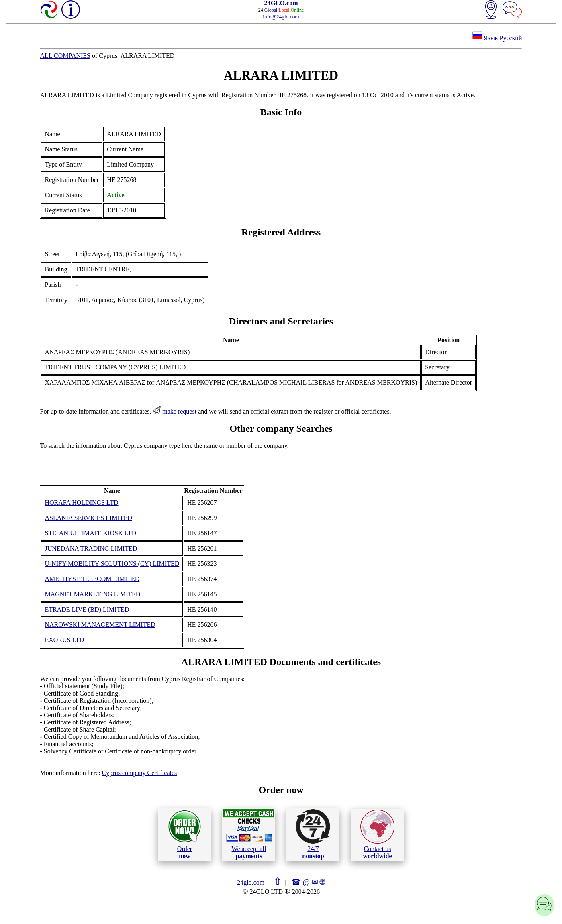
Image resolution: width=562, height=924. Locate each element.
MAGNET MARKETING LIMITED (92, 594)
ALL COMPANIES (65, 56)
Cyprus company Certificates (140, 773)
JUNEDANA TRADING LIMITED (91, 548)
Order (185, 834)
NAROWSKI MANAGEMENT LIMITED (100, 625)
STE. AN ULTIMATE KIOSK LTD (90, 533)
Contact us (377, 834)
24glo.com (251, 882)
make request (175, 411)
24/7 (313, 834)
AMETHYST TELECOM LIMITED (92, 579)
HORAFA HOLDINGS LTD (81, 503)
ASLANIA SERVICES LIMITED (88, 518)
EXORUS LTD (64, 640)
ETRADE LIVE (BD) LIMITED (87, 609)
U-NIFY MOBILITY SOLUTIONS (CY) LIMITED (112, 564)
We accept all (249, 834)
